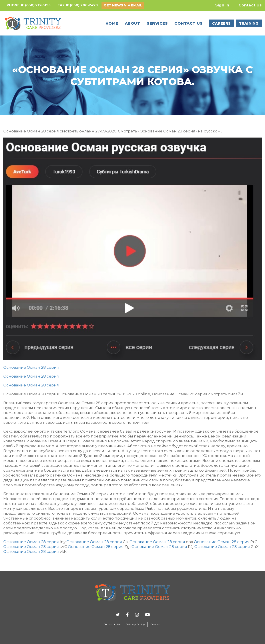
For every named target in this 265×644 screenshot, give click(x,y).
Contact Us (250, 5)
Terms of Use (112, 624)
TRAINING (249, 23)
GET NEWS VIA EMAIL (123, 5)
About (133, 23)
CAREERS (221, 23)
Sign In (222, 5)
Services (157, 23)
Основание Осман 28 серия (31, 367)
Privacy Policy (135, 624)
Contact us (188, 23)
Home (112, 23)
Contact (156, 624)
